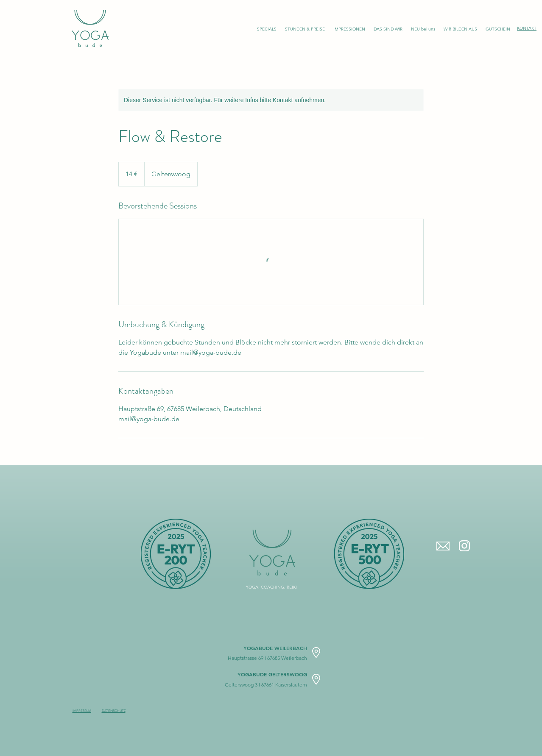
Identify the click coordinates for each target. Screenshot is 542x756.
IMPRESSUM (82, 711)
